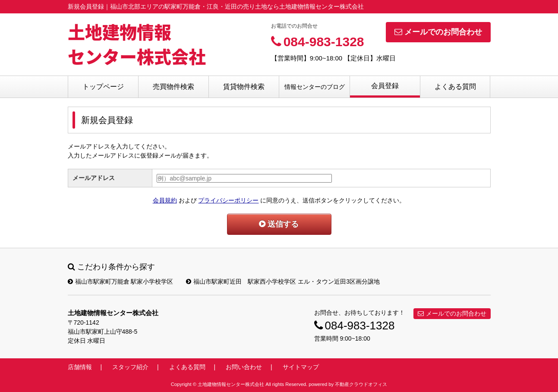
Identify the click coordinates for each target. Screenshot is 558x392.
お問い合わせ (244, 367)
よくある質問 (455, 87)
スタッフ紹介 (130, 367)
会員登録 (385, 86)
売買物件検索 (173, 87)
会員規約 (165, 200)
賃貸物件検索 (244, 87)
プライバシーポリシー (228, 200)
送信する (279, 224)
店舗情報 (80, 367)
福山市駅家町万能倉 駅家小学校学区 (121, 281)
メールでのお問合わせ (438, 32)
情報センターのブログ (315, 87)
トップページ (103, 87)
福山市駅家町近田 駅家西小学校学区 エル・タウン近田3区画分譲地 (283, 281)
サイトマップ (301, 367)
